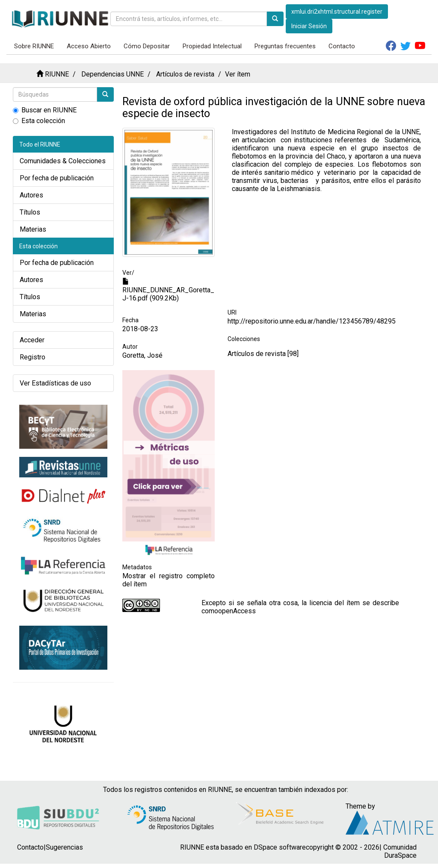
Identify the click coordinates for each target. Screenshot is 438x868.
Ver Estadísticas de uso (55, 383)
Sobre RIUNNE (34, 46)
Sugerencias (64, 847)
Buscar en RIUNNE (45, 110)
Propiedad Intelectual (212, 46)
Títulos (30, 212)
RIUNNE (57, 74)
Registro (33, 357)
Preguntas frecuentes (285, 46)
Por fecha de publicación (57, 178)
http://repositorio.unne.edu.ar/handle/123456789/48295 (312, 321)
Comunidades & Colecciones (63, 161)
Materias (33, 229)
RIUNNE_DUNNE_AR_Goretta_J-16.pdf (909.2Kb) (168, 290)
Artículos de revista (185, 74)
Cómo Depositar (147, 46)
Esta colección (39, 121)
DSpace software (280, 847)
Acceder (32, 340)
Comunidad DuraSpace (400, 851)
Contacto (342, 46)
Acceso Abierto (89, 46)
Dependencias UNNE (112, 74)
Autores (31, 195)
